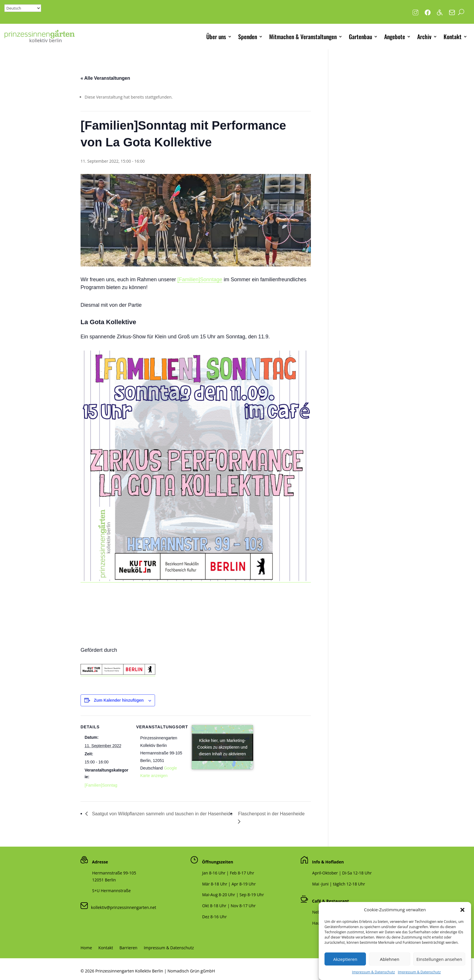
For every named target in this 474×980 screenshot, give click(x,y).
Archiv (424, 37)
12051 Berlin (104, 880)
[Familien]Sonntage (200, 280)
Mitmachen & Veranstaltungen (303, 37)
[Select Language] (23, 8)
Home (86, 948)
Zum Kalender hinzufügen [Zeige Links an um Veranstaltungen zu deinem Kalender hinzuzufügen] (119, 700)
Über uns (216, 37)
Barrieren (128, 948)
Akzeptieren (345, 971)
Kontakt (453, 37)
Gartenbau (360, 37)
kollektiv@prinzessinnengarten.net (122, 907)
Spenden (248, 37)
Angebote (395, 37)
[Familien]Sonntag (101, 785)
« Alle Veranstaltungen (105, 78)
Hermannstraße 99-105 (114, 873)
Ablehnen (390, 971)
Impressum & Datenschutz (169, 948)
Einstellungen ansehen (439, 971)
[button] (462, 922)
